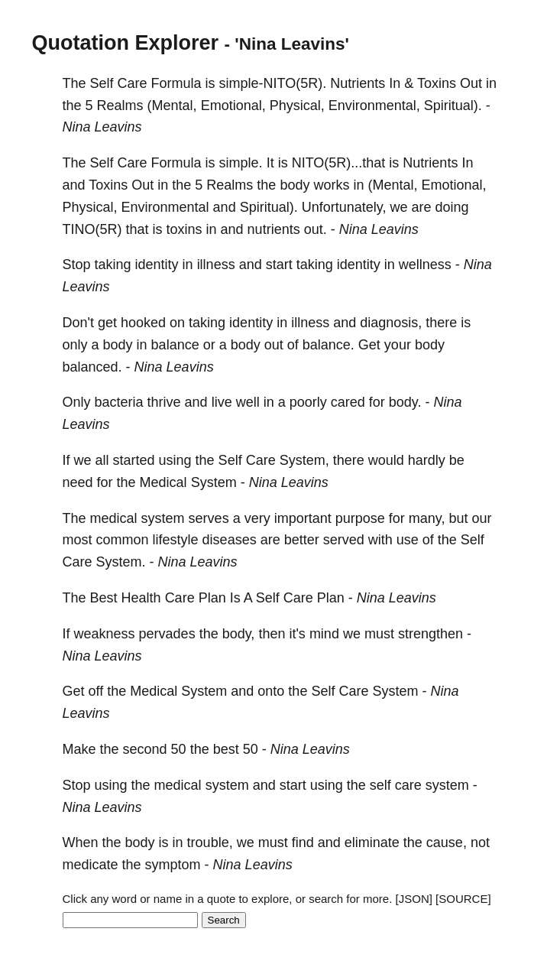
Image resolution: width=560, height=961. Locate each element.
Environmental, (374, 106)
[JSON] (414, 899)
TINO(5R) (92, 229)
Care (133, 83)
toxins (185, 229)
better (302, 540)
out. (316, 229)
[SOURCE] (463, 899)
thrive (164, 402)
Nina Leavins (102, 127)
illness (216, 265)
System (214, 482)
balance (175, 345)
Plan (212, 598)
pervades (167, 634)
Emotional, (233, 106)
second (145, 749)
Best (104, 598)
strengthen (431, 634)
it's (297, 634)
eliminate (372, 842)
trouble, (210, 842)
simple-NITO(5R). (273, 83)
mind (324, 634)
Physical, (297, 106)
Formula (176, 83)
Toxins (437, 83)
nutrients (274, 229)
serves (209, 518)
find (303, 842)
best (226, 749)
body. (405, 402)
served (344, 540)
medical (114, 518)
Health (141, 598)
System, (304, 460)
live (222, 402)
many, (427, 518)
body (295, 185)
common (123, 540)
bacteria (119, 402)
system (163, 518)
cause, (447, 842)
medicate (91, 865)
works (331, 185)
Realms (120, 106)
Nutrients (358, 83)
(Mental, (172, 106)
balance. (329, 345)
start (279, 265)
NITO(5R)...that (339, 163)
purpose (360, 518)
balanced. (92, 367)
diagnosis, (391, 323)
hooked (143, 323)
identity (157, 265)
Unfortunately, (344, 207)
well (248, 402)
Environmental (165, 207)
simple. (241, 163)
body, (239, 634)
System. (121, 562)
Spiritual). (453, 106)
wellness (425, 265)
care (408, 785)
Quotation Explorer (126, 43)
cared (348, 402)
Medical (163, 482)
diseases (230, 540)
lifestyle (176, 540)
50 (179, 749)
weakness (105, 634)
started (134, 460)
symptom (173, 865)
